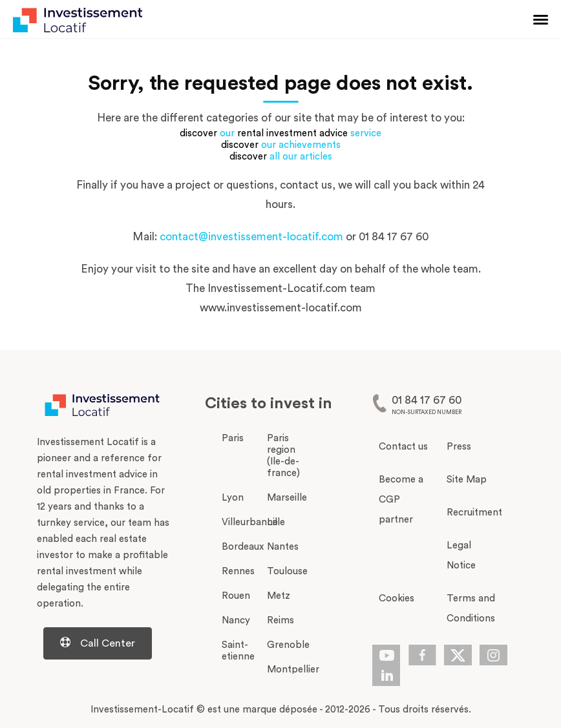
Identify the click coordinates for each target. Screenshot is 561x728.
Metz (279, 596)
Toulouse (287, 571)
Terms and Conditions (471, 608)
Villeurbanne (250, 522)
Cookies (397, 598)
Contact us (403, 447)
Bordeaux (243, 547)
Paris (233, 438)
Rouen (236, 596)
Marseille (287, 498)
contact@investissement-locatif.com (251, 237)
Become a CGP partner (401, 500)
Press (459, 447)
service (366, 133)
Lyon (233, 498)
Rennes (238, 571)
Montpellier (293, 670)
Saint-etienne (238, 651)
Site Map (467, 480)
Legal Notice (461, 556)
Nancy (236, 620)
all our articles (301, 157)
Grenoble (288, 645)
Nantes (283, 547)
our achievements (301, 145)
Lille (276, 522)
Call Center (98, 643)
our (227, 133)
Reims (280, 620)
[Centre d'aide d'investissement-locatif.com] (104, 643)
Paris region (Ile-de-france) (283, 456)
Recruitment (474, 513)
